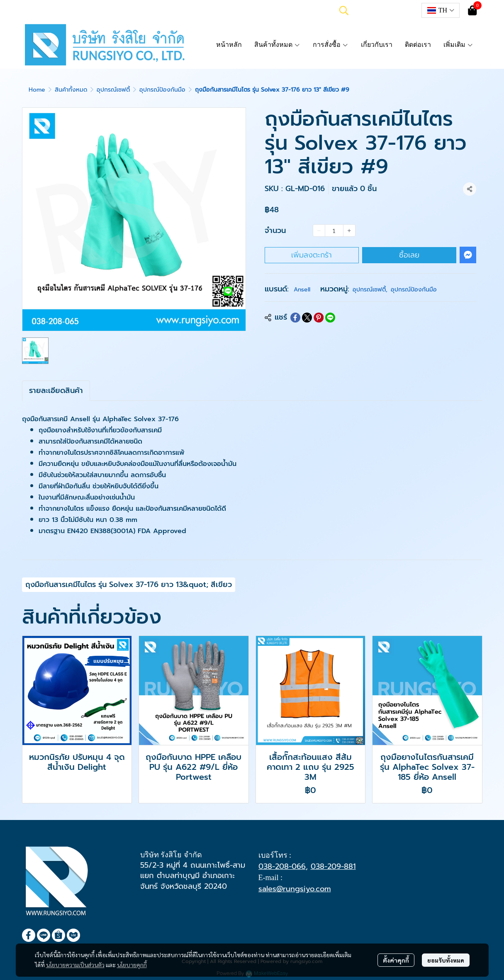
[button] (344, 10)
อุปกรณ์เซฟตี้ (113, 90)
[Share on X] (307, 318)
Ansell (302, 290)
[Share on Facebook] (295, 318)
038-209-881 (333, 866)
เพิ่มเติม (458, 45)
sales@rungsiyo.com (295, 889)
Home (37, 90)
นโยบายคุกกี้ (132, 965)
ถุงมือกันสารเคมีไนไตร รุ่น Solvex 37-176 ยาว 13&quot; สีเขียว (129, 585)
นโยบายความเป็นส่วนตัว (75, 965)
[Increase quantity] (349, 230)
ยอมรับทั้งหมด (446, 960)
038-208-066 (282, 866)
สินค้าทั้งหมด (71, 90)
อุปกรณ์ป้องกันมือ (162, 90)
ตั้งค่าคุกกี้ (396, 960)
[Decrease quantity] (319, 230)
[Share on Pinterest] (319, 318)
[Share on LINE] (330, 318)
